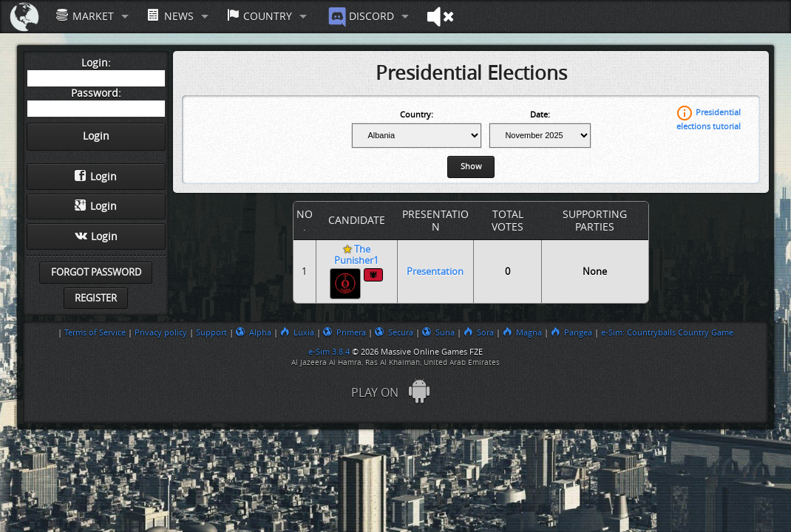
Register (96, 298)
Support (211, 332)
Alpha (254, 332)
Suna (438, 332)
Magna (522, 332)
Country (259, 16)
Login (96, 177)
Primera (344, 332)
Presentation (435, 272)
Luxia (297, 332)
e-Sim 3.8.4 (329, 352)
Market (85, 16)
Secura (394, 332)
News (170, 16)
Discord (360, 17)
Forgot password (96, 272)
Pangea (571, 332)
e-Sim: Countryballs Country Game (667, 332)
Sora (479, 332)
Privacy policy (161, 332)
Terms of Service (95, 332)
